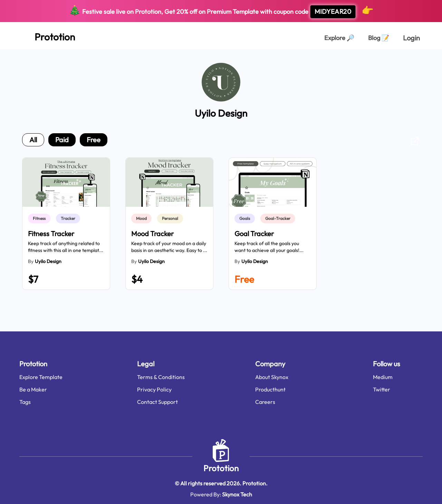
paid (62, 140)
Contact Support (157, 402)
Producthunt (270, 389)
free (94, 140)
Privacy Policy (154, 389)
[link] (41, 219)
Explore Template (41, 377)
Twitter (382, 389)
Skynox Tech (237, 494)
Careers (265, 402)
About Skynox (272, 377)
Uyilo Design (48, 261)
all (33, 140)
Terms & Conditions (161, 377)
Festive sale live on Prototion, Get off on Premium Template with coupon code (221, 11)
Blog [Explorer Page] (379, 38)
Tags (25, 402)
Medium (383, 377)
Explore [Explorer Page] (339, 38)
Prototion (221, 468)
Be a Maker (33, 389)
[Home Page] (47, 36)
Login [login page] (411, 38)
